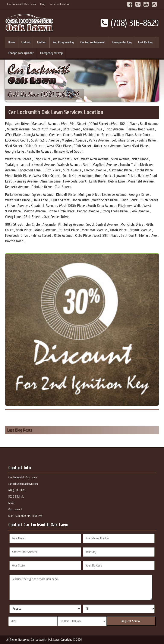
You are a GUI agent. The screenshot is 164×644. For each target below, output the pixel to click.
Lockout (26, 42)
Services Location (60, 4)
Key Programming (63, 42)
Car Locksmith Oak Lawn (22, 4)
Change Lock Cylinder (21, 53)
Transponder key (122, 42)
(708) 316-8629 (130, 23)
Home (12, 42)
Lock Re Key (145, 42)
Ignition (42, 42)
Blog (43, 4)
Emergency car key (51, 53)
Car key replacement (93, 42)
